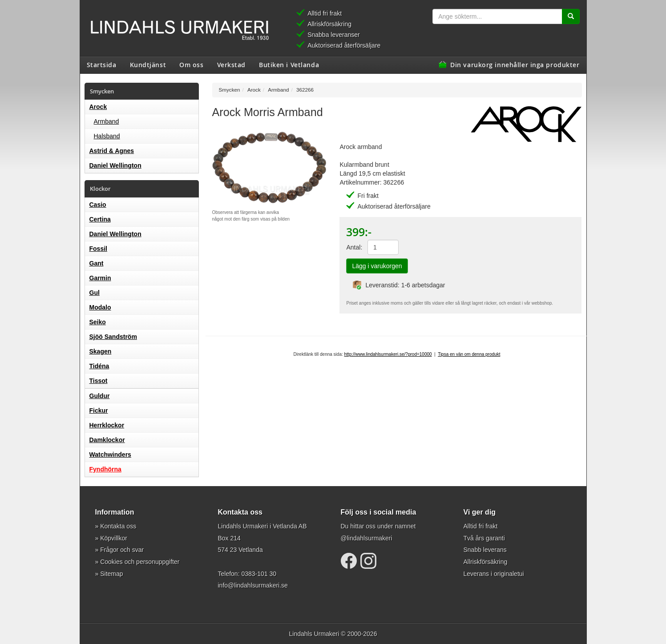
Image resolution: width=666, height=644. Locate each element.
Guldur (100, 396)
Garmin (100, 278)
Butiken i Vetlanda (289, 64)
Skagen (101, 351)
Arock (98, 107)
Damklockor (107, 440)
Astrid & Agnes (112, 151)
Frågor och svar (122, 550)
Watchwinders (110, 455)
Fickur (99, 411)
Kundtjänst (148, 64)
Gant (97, 263)
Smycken (230, 90)
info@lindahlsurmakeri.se (253, 585)
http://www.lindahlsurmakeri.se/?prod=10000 (388, 354)
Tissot (99, 381)
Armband (107, 121)
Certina (100, 219)
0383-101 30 (259, 574)
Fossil (98, 249)
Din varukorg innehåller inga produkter (515, 64)
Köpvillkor (114, 538)
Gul (95, 293)
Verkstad (231, 64)
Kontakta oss (118, 526)
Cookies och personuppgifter (140, 562)
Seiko (98, 322)
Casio (98, 205)
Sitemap (111, 574)
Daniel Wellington (115, 165)
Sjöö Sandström (113, 337)
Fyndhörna (105, 469)
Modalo (100, 307)
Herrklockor (107, 425)
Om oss (191, 64)
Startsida (102, 64)
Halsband (107, 136)
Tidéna (99, 366)
